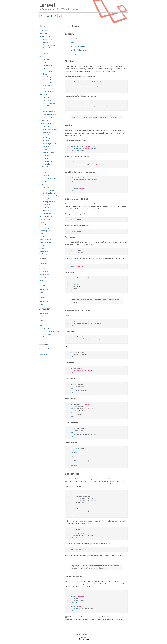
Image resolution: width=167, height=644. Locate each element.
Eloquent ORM (44, 272)
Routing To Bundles (49, 202)
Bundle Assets (47, 208)
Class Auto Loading (46, 216)
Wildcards (46, 62)
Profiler (42, 222)
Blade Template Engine (77, 46)
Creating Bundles (48, 190)
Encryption (43, 248)
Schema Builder (44, 275)
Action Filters (47, 106)
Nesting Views (47, 132)
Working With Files (45, 240)
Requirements (47, 39)
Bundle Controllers (49, 103)
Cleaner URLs (47, 54)
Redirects (46, 141)
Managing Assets (48, 152)
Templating (47, 155)
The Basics (46, 60)
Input (45, 170)
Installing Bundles (49, 210)
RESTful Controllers (49, 112)
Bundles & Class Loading (51, 196)
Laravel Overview (45, 31)
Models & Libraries (45, 121)
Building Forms (48, 164)
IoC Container (44, 251)
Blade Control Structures (78, 50)
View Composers (48, 138)
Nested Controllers (49, 109)
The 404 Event (47, 65)
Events (41, 234)
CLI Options (47, 337)
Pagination (46, 158)
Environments (47, 51)
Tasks (41, 325)
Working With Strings (46, 242)
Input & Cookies (45, 167)
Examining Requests (46, 228)
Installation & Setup (46, 36)
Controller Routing (49, 89)
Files (44, 173)
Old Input (46, 176)
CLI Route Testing (48, 91)
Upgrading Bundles (49, 213)
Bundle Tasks (47, 334)
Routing (42, 57)
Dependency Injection (50, 115)
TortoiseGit (43, 355)
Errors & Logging (45, 219)
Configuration (44, 263)
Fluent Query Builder (46, 269)
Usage (41, 292)
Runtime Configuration (47, 225)
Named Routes (48, 80)
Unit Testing (43, 254)
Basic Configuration (49, 48)
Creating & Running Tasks (51, 331)
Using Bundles (47, 205)
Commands (43, 340)
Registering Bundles (49, 193)
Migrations (43, 278)
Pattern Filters (47, 71)
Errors (45, 150)
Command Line (44, 352)
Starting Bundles (48, 199)
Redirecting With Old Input (51, 179)
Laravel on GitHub (45, 349)
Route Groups (47, 77)
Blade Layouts (74, 54)
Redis (41, 280)
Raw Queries (43, 266)
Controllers (43, 94)
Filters (45, 68)
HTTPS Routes (47, 83)
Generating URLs (45, 231)
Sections (72, 42)
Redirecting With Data (50, 144)
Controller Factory (49, 118)
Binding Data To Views (50, 129)
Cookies (46, 181)
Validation (43, 237)
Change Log (43, 33)
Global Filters (47, 74)
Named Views (47, 135)
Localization (43, 245)
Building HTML (47, 161)
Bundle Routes (47, 86)
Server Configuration (50, 45)
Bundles (42, 184)
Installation (47, 42)
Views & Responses (46, 123)
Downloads (47, 147)
